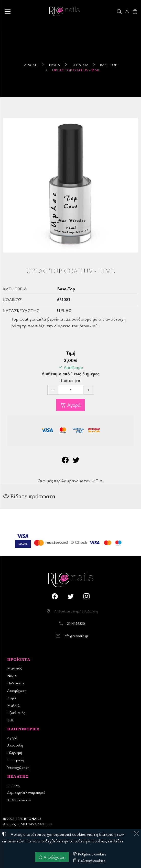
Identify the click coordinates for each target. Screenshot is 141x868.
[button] (120, 12)
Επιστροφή (16, 760)
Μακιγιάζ (14, 668)
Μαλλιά (13, 705)
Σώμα (12, 698)
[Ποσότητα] (71, 390)
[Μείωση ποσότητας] (53, 390)
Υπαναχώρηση (18, 767)
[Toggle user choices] (128, 12)
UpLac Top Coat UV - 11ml (76, 70)
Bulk (10, 720)
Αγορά (73, 405)
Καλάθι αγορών (19, 800)
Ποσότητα (70, 381)
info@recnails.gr (76, 636)
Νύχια (55, 65)
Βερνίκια (80, 65)
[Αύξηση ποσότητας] (89, 390)
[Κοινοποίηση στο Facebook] (65, 461)
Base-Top (109, 65)
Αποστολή (15, 745)
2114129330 (76, 623)
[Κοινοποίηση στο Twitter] (76, 461)
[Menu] (7, 12)
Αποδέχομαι (52, 857)
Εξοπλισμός (16, 713)
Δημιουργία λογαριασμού (26, 792)
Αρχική (31, 65)
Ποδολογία (15, 683)
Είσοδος (13, 785)
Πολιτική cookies (89, 860)
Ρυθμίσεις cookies (90, 854)
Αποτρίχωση (17, 690)
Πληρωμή (15, 752)
